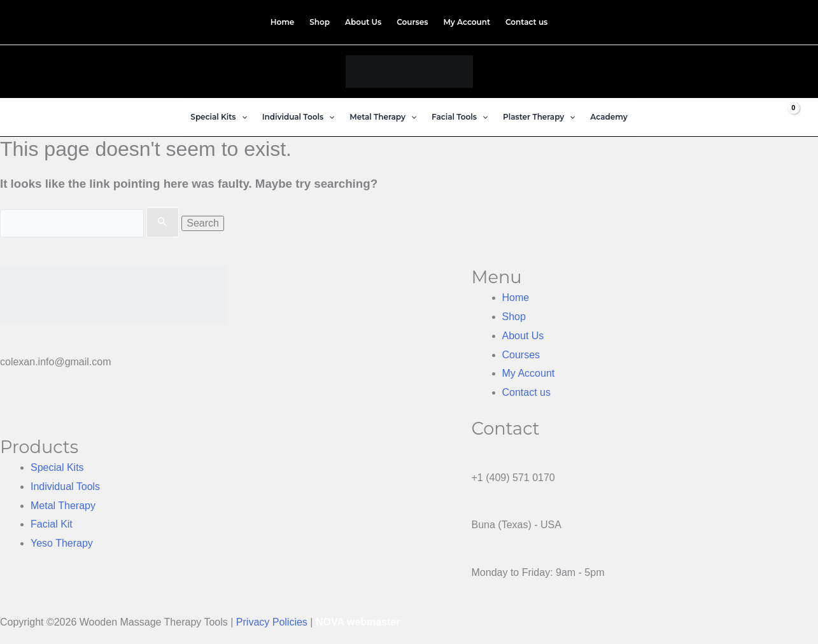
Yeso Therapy (62, 543)
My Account (529, 373)
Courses (521, 355)
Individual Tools (65, 486)
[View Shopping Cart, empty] (784, 117)
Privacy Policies (272, 622)
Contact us (526, 392)
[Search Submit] (162, 223)
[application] (242, 117)
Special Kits (57, 467)
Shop (514, 317)
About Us (523, 336)
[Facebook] (769, 20)
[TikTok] (790, 20)
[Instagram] (779, 20)
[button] (218, 117)
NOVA (330, 622)
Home (516, 297)
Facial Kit (52, 524)
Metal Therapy (63, 506)
